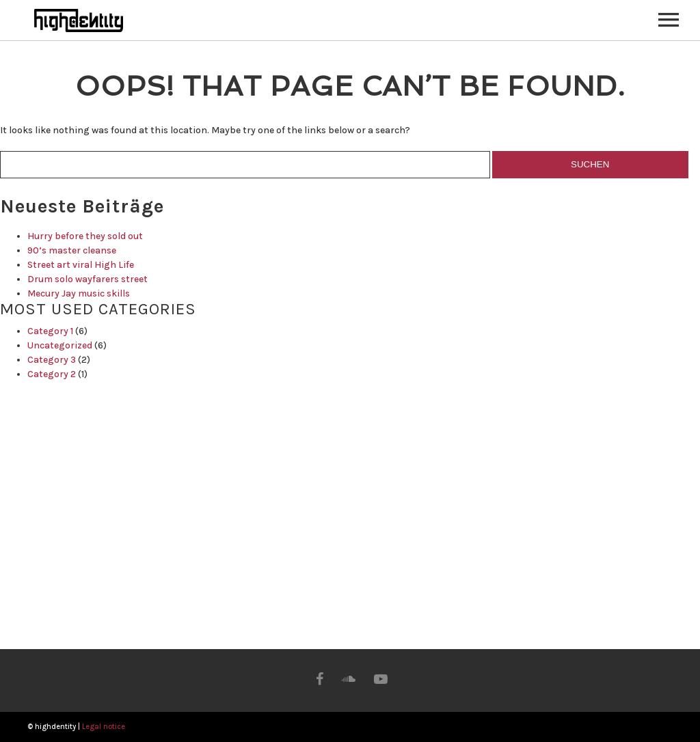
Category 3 (52, 360)
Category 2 (52, 374)
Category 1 (50, 331)
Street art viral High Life (81, 265)
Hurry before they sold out (85, 236)
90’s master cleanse (72, 250)
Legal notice (104, 727)
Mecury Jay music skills (79, 293)
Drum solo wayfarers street (87, 279)
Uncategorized (60, 345)
